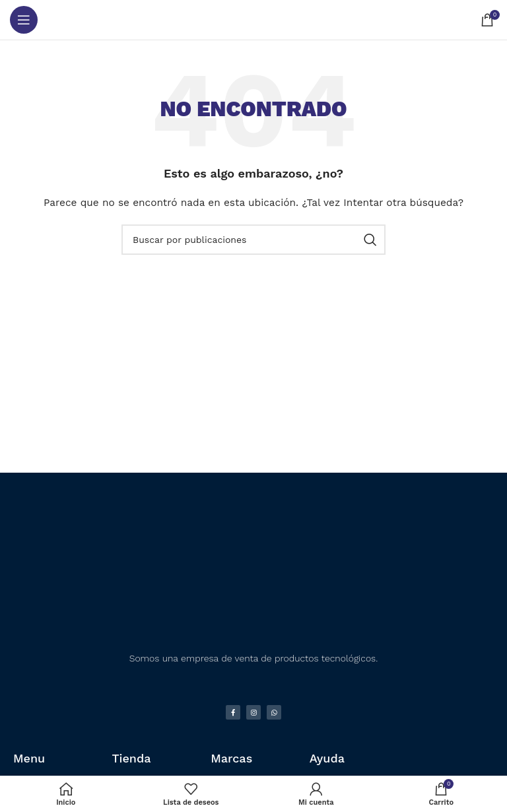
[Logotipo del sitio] (254, 20)
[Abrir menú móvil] (24, 20)
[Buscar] (253, 240)
